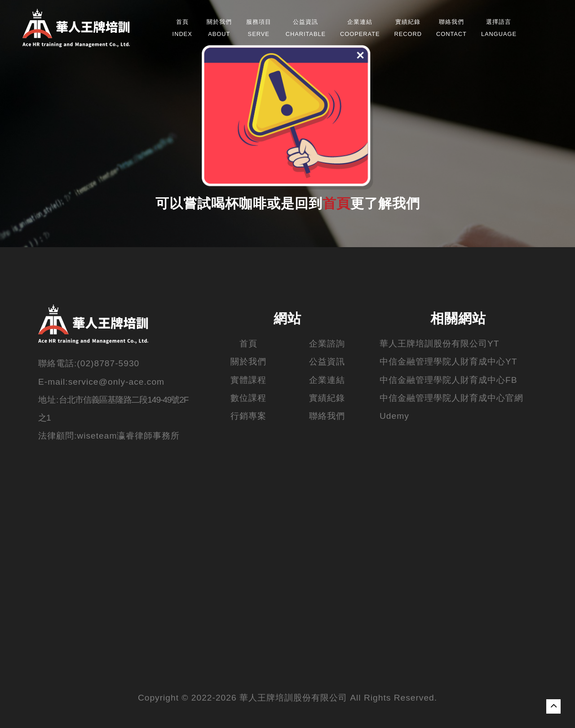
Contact (451, 28)
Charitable (306, 28)
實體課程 (248, 380)
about (219, 28)
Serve (259, 28)
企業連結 (327, 380)
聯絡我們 (327, 416)
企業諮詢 (327, 344)
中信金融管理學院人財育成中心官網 (451, 398)
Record (408, 28)
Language (499, 28)
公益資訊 (327, 362)
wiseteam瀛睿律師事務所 (128, 436)
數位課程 (248, 398)
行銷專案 (248, 416)
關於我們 (248, 362)
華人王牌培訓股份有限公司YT (440, 344)
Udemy (394, 416)
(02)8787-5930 (108, 363)
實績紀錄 (327, 398)
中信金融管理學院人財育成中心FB (449, 380)
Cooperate (360, 28)
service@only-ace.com (116, 382)
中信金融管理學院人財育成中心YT (449, 362)
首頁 (336, 205)
